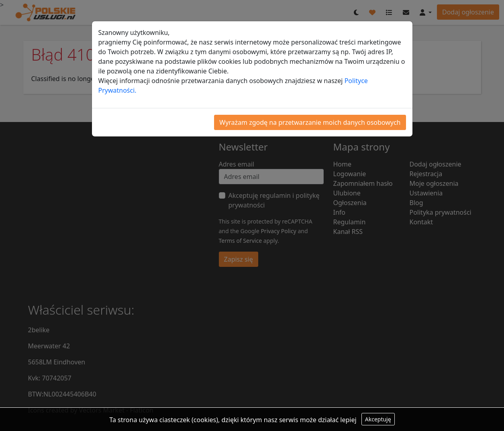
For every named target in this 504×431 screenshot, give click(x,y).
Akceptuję (378, 419)
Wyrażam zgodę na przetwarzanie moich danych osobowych (310, 122)
